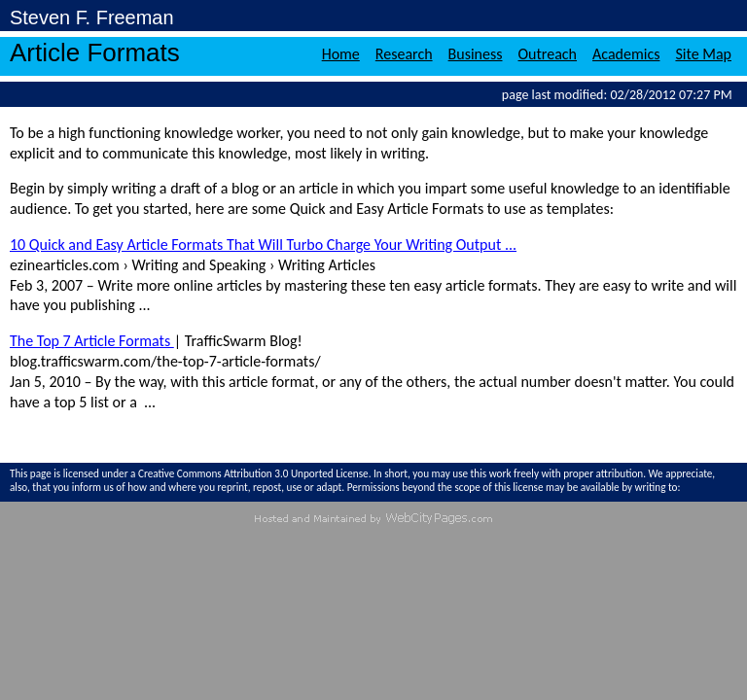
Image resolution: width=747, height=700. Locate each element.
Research (404, 54)
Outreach (548, 54)
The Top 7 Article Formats (92, 341)
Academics (626, 54)
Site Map (703, 54)
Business (476, 54)
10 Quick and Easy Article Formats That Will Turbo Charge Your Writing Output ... (263, 245)
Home (341, 54)
